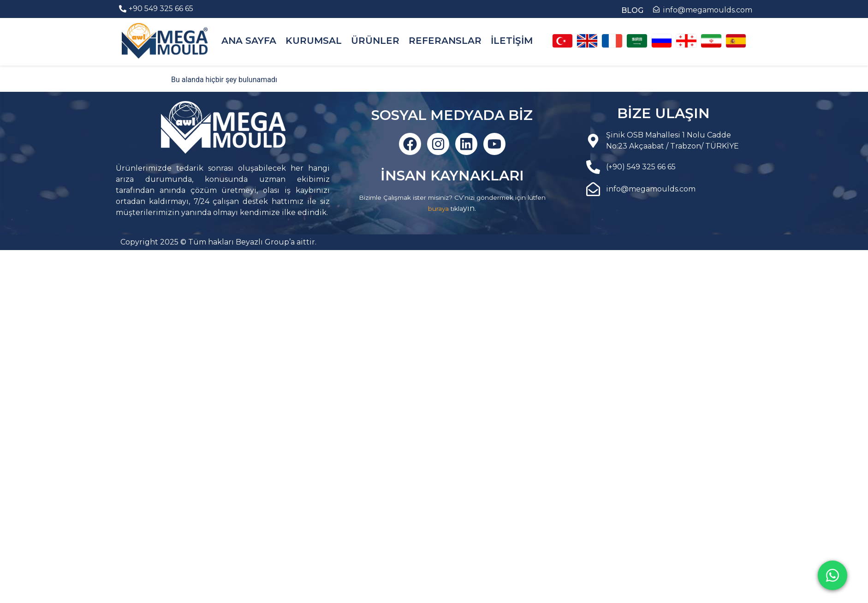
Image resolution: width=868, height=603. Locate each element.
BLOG (632, 10)
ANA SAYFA (249, 41)
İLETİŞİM (512, 41)
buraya (438, 209)
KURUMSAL (314, 41)
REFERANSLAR (445, 41)
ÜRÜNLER (375, 41)
